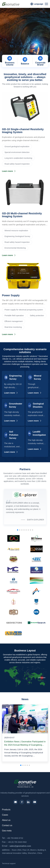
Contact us (7, 825)
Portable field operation (14, 316)
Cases (5, 815)
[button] (23, 52)
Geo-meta (7, 831)
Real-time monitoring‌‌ (13, 327)
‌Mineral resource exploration (16, 231)
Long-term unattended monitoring (18, 158)
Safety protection (37, 316)
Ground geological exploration (17, 146)
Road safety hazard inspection (17, 164)
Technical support (9, 863)
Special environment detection (17, 152)
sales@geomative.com (16, 846)
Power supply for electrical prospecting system (24, 310)
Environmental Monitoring (15, 248)
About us (6, 820)
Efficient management (14, 321)
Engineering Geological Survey (17, 236)
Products (6, 810)
